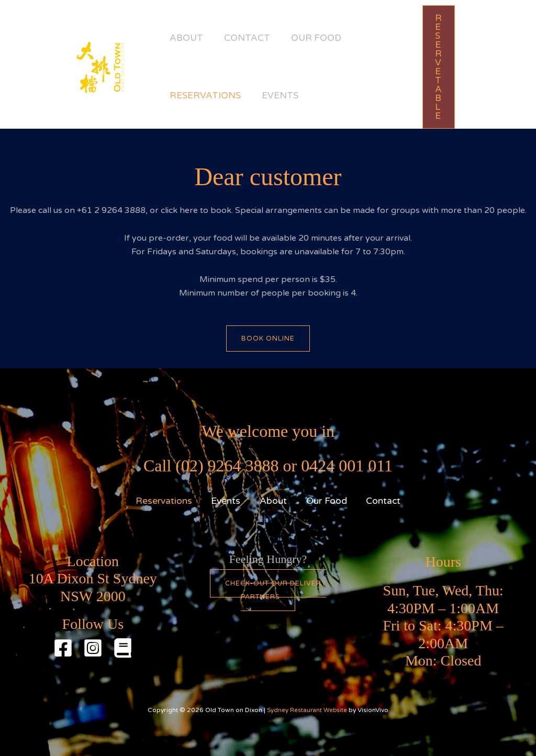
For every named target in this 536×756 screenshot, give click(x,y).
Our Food (329, 38)
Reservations (208, 95)
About (189, 38)
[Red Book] (123, 648)
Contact (255, 38)
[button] (444, 67)
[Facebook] (63, 648)
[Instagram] (93, 648)
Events (288, 95)
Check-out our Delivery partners (275, 590)
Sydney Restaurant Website (307, 710)
